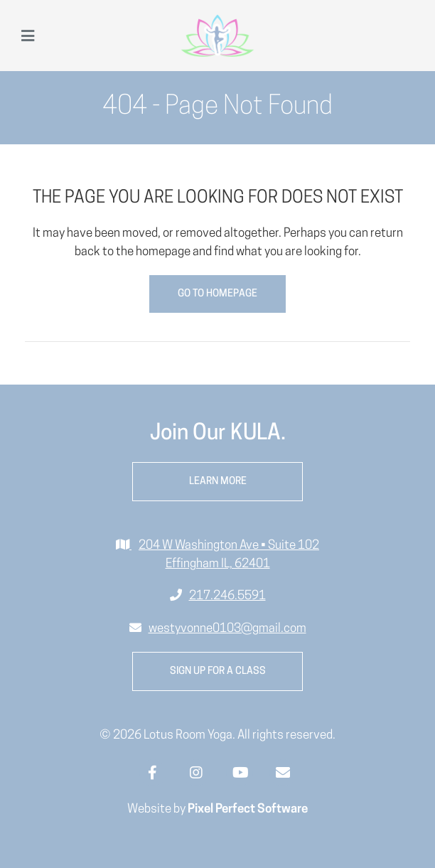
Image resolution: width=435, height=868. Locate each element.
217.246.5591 (227, 596)
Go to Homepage (217, 294)
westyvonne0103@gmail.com (227, 629)
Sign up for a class (218, 671)
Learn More (218, 482)
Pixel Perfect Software (248, 809)
